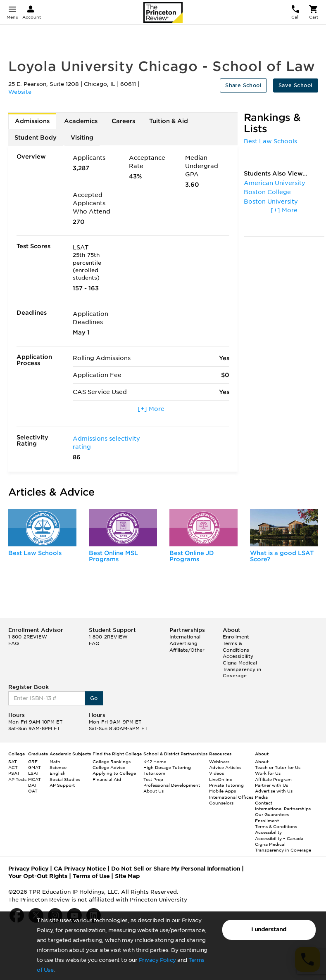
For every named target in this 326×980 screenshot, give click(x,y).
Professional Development (172, 785)
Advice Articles (225, 767)
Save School (295, 85)
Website (20, 92)
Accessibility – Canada (279, 838)
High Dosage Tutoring (167, 767)
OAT (33, 791)
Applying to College (114, 773)
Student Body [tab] (36, 138)
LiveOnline (221, 779)
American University (275, 183)
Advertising (183, 643)
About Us (153, 791)
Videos (217, 773)
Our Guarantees (272, 814)
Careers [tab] (123, 121)
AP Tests (17, 779)
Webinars (219, 762)
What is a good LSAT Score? (282, 556)
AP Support (62, 785)
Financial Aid (107, 779)
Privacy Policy (157, 960)
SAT (13, 762)
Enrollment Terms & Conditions (236, 643)
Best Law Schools (270, 141)
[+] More (151, 409)
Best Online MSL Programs (113, 556)
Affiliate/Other (187, 650)
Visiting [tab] (82, 138)
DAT (33, 785)
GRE (33, 762)
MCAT (35, 779)
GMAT (35, 767)
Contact (264, 803)
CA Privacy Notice (80, 869)
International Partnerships (283, 809)
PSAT (14, 773)
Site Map (127, 876)
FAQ (14, 643)
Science (58, 767)
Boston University (271, 202)
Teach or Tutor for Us (278, 767)
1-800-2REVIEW (28, 637)
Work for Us (268, 773)
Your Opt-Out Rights (38, 876)
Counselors (221, 803)
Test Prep (153, 779)
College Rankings (112, 762)
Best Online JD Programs (192, 556)
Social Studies (65, 779)
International (185, 637)
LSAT (34, 773)
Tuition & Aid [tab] (169, 121)
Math (55, 762)
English (58, 773)
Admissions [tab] (32, 121)
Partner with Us (271, 785)
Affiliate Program (273, 779)
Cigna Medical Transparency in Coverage (242, 669)
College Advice (109, 767)
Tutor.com (154, 773)
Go (94, 698)
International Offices (231, 797)
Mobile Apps (222, 791)
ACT (13, 767)
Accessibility (238, 656)
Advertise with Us (274, 791)
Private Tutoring (226, 785)
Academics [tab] (81, 121)
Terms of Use (91, 876)
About (262, 762)
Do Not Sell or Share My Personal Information (176, 869)
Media (261, 797)
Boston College (267, 192)
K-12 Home (155, 762)
